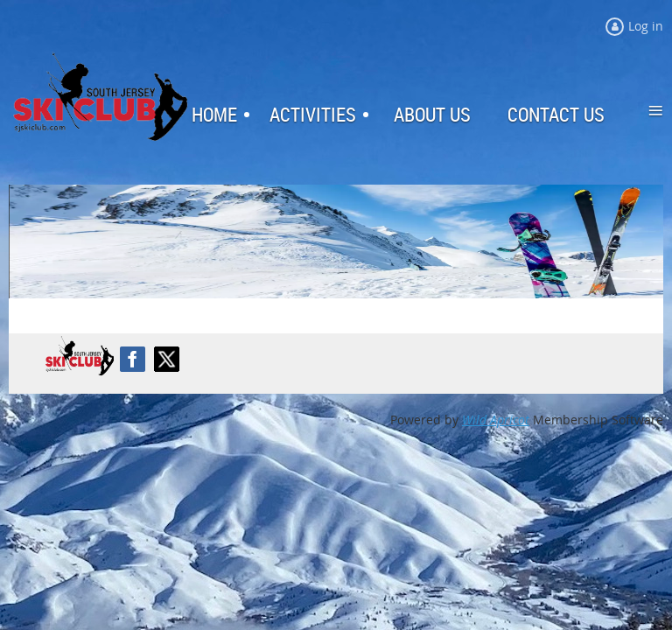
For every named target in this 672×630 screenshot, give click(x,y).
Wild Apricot (496, 420)
